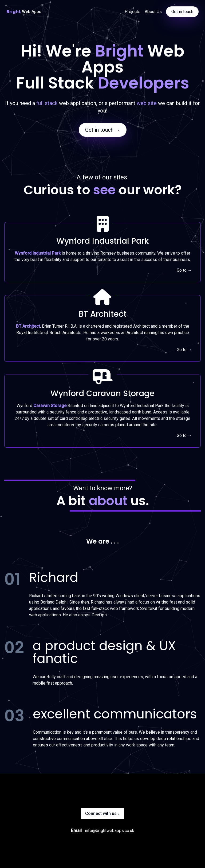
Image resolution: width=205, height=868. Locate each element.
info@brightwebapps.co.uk (110, 831)
